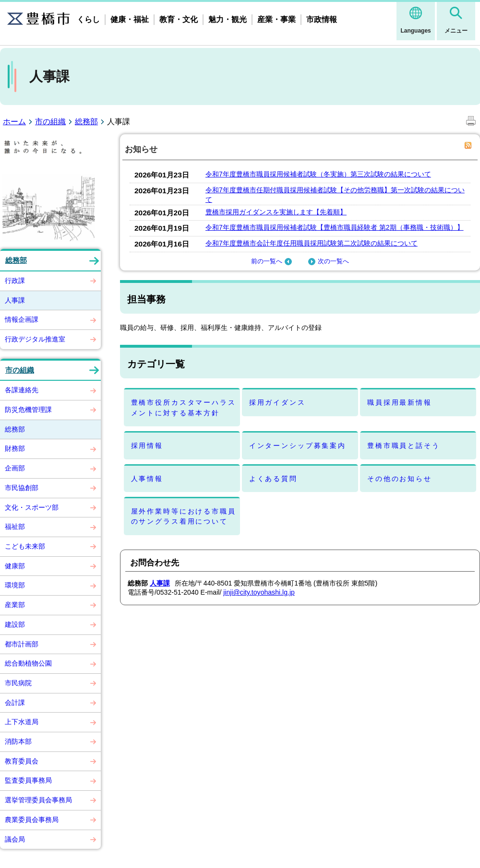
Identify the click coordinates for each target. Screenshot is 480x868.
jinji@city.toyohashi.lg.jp (259, 592)
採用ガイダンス (277, 402)
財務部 (15, 448)
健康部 (15, 566)
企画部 (15, 468)
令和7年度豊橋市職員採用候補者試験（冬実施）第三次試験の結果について (318, 174)
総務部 (86, 122)
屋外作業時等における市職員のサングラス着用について (184, 516)
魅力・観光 (228, 19)
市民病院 (18, 683)
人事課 (15, 300)
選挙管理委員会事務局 (38, 800)
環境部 (15, 585)
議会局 (15, 839)
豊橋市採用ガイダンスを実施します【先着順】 (276, 212)
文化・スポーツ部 (32, 507)
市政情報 (322, 19)
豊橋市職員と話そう (404, 446)
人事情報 (147, 479)
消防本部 (18, 741)
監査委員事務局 (28, 780)
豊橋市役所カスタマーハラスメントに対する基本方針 (184, 407)
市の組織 (50, 122)
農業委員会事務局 (32, 820)
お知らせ (141, 149)
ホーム (14, 122)
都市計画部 (22, 644)
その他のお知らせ (400, 479)
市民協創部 (22, 488)
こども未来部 (25, 546)
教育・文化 (179, 19)
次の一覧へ (327, 261)
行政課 (15, 281)
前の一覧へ (273, 261)
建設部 (15, 624)
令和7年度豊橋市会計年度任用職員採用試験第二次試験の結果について (312, 243)
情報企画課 (22, 319)
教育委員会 (22, 761)
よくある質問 (273, 479)
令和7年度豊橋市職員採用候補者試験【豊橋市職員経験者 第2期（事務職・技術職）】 (335, 227)
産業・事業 (276, 19)
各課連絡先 (22, 390)
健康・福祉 (130, 19)
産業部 (15, 605)
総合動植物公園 (28, 663)
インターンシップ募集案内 (298, 446)
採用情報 (147, 446)
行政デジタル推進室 (35, 339)
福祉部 (15, 527)
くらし (88, 19)
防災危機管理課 (28, 410)
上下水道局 (22, 722)
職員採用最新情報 (400, 402)
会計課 (15, 703)
